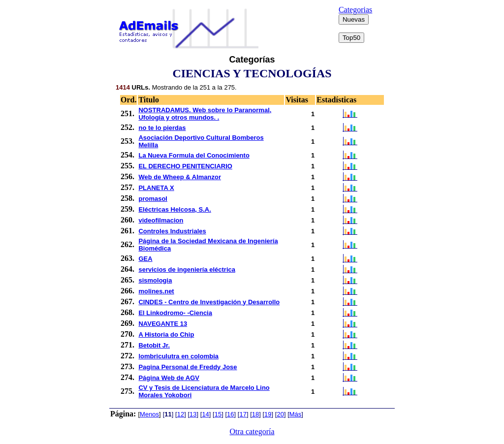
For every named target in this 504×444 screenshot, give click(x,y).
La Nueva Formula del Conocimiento (194, 155)
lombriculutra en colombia (178, 356)
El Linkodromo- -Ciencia (175, 313)
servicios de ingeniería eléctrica (187, 270)
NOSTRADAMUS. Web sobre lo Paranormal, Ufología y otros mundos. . (205, 114)
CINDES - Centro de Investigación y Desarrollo (209, 302)
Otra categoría (252, 431)
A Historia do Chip (166, 334)
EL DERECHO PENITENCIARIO (185, 166)
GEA (145, 259)
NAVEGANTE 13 (163, 324)
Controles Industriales (172, 231)
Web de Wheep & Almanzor (180, 177)
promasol (153, 199)
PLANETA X (156, 188)
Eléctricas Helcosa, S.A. (174, 209)
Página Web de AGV (169, 378)
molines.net (156, 291)
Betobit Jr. (154, 345)
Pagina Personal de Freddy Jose (188, 367)
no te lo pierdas (162, 128)
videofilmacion (161, 220)
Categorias (355, 10)
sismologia (155, 280)
